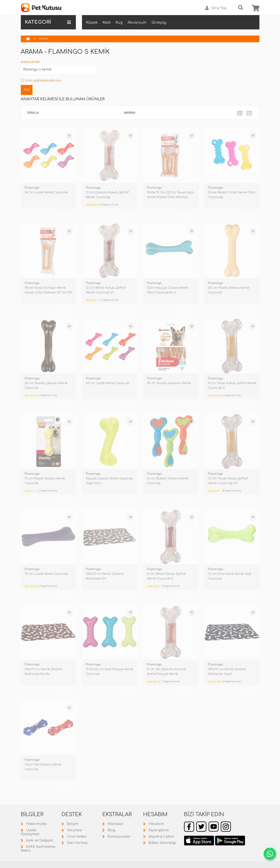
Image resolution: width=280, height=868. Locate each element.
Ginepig (159, 22)
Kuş (119, 22)
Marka (130, 113)
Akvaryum (137, 22)
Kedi (107, 22)
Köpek (92, 22)
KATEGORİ (48, 22)
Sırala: (33, 113)
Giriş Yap (216, 8)
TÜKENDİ (65, 215)
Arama (43, 39)
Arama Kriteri (30, 62)
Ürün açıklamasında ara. (41, 81)
